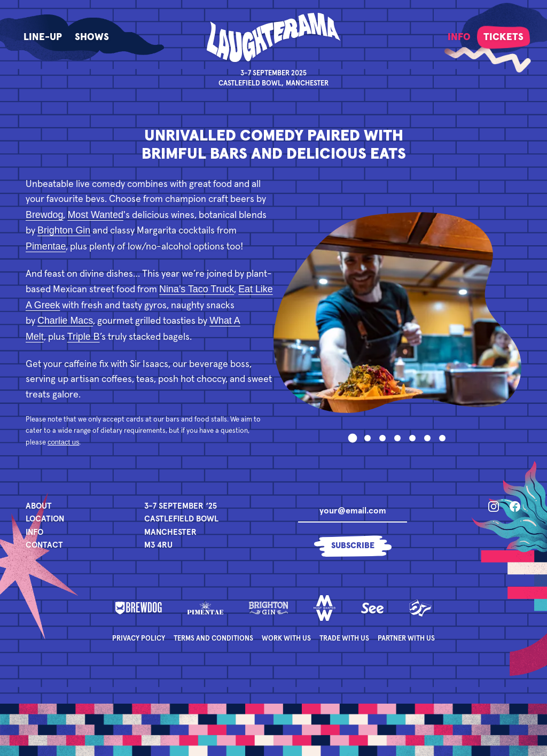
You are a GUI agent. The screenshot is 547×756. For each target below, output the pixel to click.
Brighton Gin (64, 230)
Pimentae (46, 246)
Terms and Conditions (213, 639)
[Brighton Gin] (269, 608)
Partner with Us (406, 639)
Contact (44, 545)
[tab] (353, 438)
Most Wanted (95, 215)
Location (45, 519)
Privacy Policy (139, 639)
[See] (372, 608)
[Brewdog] (139, 608)
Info (34, 532)
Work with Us (286, 639)
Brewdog (44, 215)
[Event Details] (181, 526)
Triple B (84, 337)
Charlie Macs (65, 321)
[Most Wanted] (325, 608)
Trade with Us (344, 639)
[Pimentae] (205, 608)
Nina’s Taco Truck (197, 289)
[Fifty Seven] (420, 608)
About (39, 506)
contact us (63, 442)
